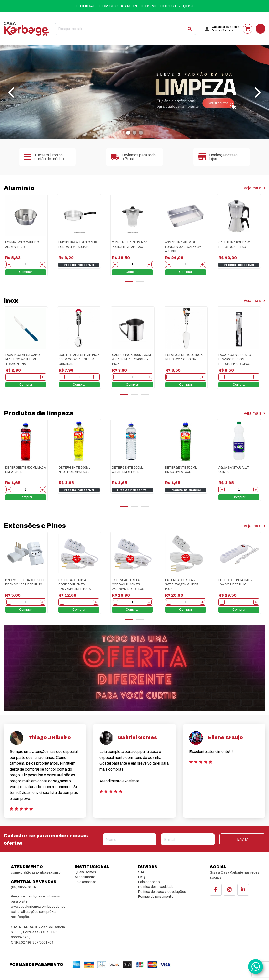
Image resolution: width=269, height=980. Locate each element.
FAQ (142, 877)
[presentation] (12, 92)
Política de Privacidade (156, 887)
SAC (142, 872)
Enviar (242, 839)
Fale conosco (86, 882)
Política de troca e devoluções (162, 892)
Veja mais (254, 188)
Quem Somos (85, 872)
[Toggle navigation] (260, 29)
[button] (128, 133)
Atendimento (85, 877)
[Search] (126, 29)
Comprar (26, 272)
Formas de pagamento (156, 897)
